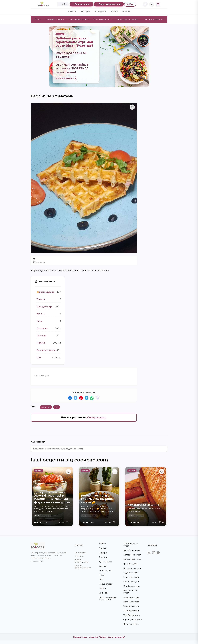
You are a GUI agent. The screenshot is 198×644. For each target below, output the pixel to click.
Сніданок (104, 593)
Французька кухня (133, 620)
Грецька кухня (130, 564)
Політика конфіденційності (83, 567)
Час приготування (154, 19)
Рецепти (72, 11)
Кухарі (114, 11)
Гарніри (103, 553)
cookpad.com (41, 522)
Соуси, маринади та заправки (108, 598)
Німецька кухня (131, 597)
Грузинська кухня (132, 568)
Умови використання (81, 561)
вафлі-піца (46, 407)
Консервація (105, 571)
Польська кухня (131, 602)
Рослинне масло (46, 350)
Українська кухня (132, 615)
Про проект (80, 552)
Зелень (41, 314)
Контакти (79, 556)
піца (57, 407)
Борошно (42, 328)
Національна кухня (79, 19)
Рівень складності (103, 19)
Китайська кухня (132, 586)
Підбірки (86, 11)
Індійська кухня (131, 573)
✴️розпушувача (45, 292)
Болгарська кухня (132, 555)
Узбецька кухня (131, 611)
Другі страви (105, 562)
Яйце (39, 321)
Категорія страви (55, 19)
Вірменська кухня (132, 559)
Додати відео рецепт (109, 4)
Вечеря (103, 544)
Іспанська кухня (131, 577)
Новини (126, 11)
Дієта (38, 19)
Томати (41, 299)
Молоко (41, 343)
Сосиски (41, 336)
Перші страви (106, 584)
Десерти (103, 557)
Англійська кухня (132, 550)
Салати (102, 588)
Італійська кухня (131, 582)
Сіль (39, 357)
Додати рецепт (81, 4)
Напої (102, 575)
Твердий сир (44, 307)
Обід (101, 579)
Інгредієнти (101, 11)
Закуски (103, 566)
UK (63, 4)
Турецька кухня (131, 606)
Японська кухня (131, 624)
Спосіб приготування (128, 19)
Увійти (130, 4)
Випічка (103, 548)
